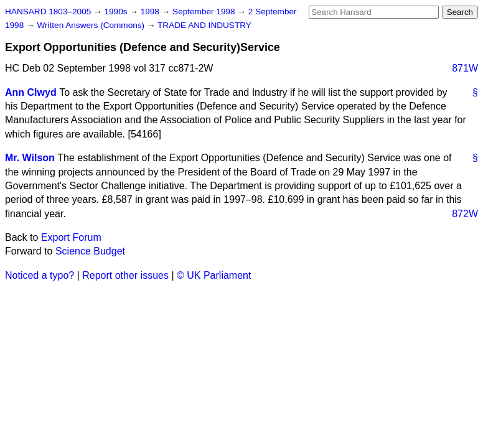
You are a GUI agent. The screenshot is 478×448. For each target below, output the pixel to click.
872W (465, 214)
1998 (151, 12)
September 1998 (205, 12)
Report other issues (125, 275)
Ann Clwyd (31, 92)
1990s (117, 12)
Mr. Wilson (30, 158)
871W (465, 68)
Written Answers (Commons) (92, 25)
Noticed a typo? (40, 275)
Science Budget (90, 251)
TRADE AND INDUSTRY (204, 25)
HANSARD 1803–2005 (48, 12)
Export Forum (71, 237)
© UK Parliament (214, 275)
